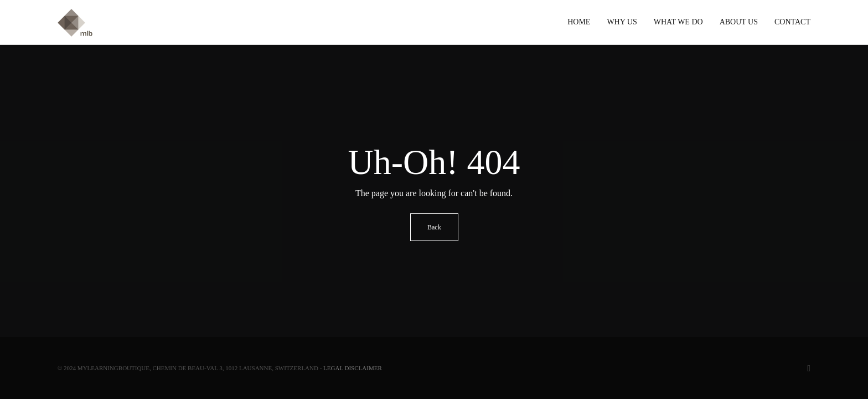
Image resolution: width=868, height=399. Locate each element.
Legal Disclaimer (353, 368)
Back (434, 227)
